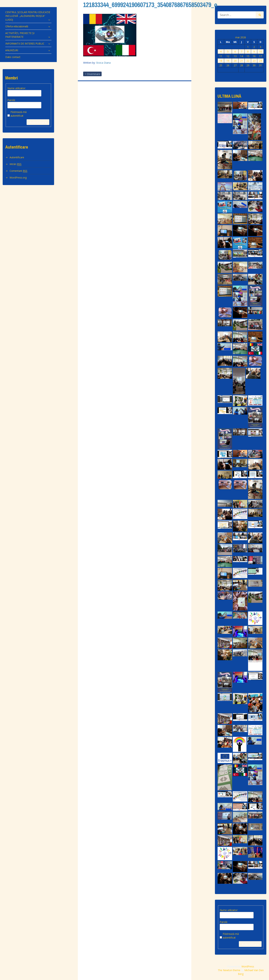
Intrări (16, 164)
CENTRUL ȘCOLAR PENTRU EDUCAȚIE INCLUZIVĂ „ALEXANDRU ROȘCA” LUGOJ (28, 16)
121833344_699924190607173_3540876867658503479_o (150, 5)
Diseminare (94, 74)
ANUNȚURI (12, 50)
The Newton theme (229, 970)
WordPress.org (18, 178)
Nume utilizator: (17, 88)
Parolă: (11, 100)
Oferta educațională (17, 26)
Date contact (13, 57)
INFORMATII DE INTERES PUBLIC (25, 44)
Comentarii (18, 171)
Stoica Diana (103, 63)
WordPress (248, 966)
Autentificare (38, 122)
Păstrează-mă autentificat (19, 114)
